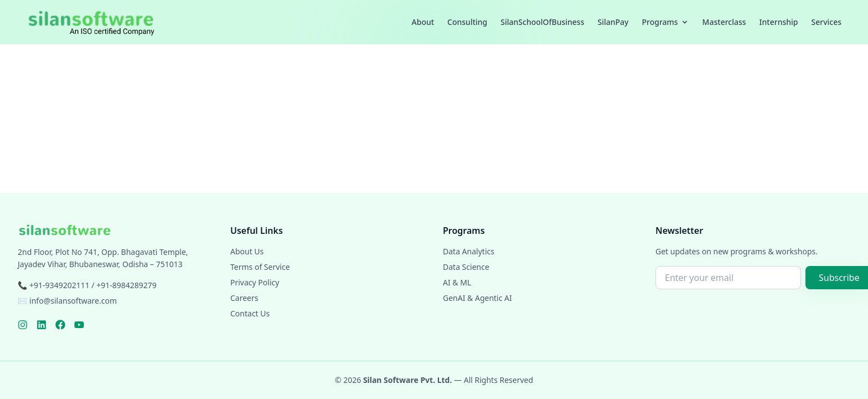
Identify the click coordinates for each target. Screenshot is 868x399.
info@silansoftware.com (73, 301)
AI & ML (457, 282)
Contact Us (250, 313)
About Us (247, 251)
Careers (244, 298)
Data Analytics (469, 251)
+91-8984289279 (126, 285)
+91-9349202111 (60, 285)
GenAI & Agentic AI (477, 298)
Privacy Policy (255, 282)
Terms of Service (260, 267)
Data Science (466, 267)
